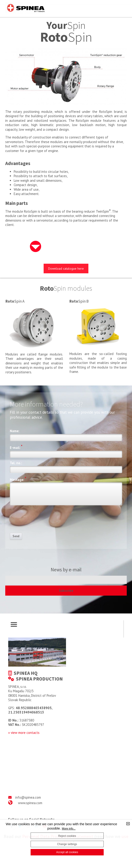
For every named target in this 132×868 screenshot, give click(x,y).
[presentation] (45, 521)
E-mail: (16, 447)
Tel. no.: (16, 463)
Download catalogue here (66, 269)
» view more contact (23, 733)
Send (16, 536)
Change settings (67, 844)
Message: (18, 479)
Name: (15, 431)
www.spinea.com (30, 803)
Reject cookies (67, 836)
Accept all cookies (67, 852)
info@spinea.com (28, 797)
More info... (69, 829)
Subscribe (66, 591)
